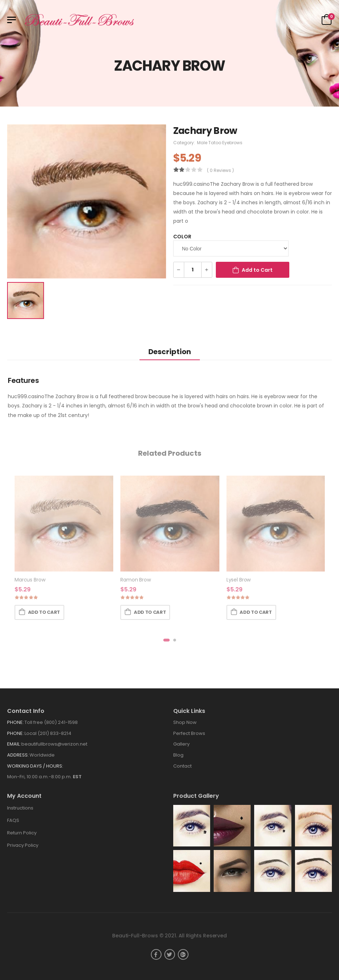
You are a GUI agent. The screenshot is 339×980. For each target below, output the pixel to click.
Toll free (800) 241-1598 (51, 722)
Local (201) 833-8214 (48, 733)
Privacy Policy (23, 845)
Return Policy (22, 833)
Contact (182, 766)
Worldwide (42, 755)
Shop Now (185, 722)
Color (182, 237)
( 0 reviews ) (220, 170)
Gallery (181, 744)
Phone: (15, 722)
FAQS (13, 820)
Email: (14, 744)
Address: (18, 755)
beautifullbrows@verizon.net (54, 744)
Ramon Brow (136, 580)
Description (170, 352)
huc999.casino (192, 184)
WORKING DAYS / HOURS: (35, 766)
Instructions (20, 808)
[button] (166, 640)
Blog (178, 755)
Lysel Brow (239, 580)
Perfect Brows (189, 733)
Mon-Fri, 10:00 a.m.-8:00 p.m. (44, 777)
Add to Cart (257, 270)
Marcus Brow (30, 580)
